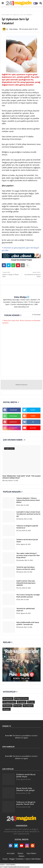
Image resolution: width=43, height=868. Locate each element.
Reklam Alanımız (21, 385)
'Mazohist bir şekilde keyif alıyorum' (26, 610)
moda (32, 702)
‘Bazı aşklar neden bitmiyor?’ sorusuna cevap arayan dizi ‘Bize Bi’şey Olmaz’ (28, 555)
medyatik (22, 702)
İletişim (20, 853)
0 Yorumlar (36, 315)
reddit (33, 416)
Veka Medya (20, 297)
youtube (33, 428)
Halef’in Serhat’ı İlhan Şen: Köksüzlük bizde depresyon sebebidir (26, 583)
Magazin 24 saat (22, 698)
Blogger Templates (16, 859)
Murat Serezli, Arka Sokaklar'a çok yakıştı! (25, 789)
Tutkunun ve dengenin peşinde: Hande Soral (27, 527)
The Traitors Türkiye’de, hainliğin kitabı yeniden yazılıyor (28, 596)
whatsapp (13, 416)
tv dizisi (18, 706)
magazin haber (10, 702)
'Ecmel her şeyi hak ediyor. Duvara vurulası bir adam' (26, 568)
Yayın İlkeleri (31, 853)
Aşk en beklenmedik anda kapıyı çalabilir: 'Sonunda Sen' (28, 623)
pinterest (13, 422)
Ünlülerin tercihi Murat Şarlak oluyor (27, 541)
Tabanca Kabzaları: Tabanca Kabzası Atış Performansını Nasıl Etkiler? (28, 500)
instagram (13, 428)
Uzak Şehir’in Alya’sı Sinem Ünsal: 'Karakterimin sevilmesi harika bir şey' (28, 514)
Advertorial (9, 698)
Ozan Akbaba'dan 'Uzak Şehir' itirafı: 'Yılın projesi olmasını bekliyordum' (21, 477)
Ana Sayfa (6, 15)
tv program (29, 706)
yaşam (7, 709)
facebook (13, 410)
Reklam (21, 856)
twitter (33, 410)
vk (33, 422)
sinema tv (8, 706)
